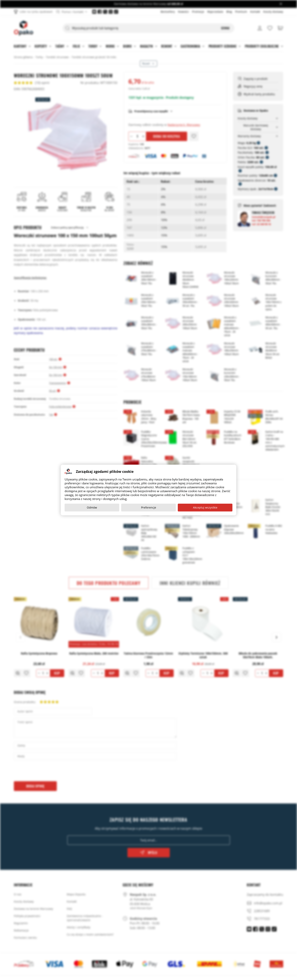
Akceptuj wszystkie (205, 507)
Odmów (92, 507)
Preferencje (149, 507)
